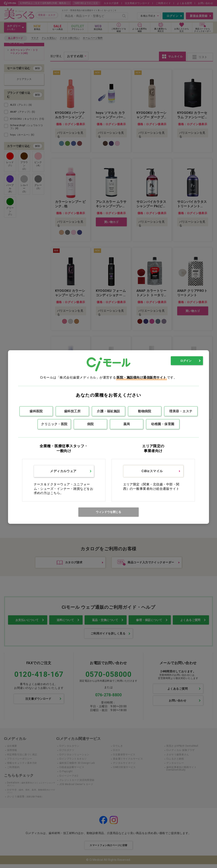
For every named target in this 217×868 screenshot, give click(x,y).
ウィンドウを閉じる (108, 512)
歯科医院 (36, 411)
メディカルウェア (63, 471)
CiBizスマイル (152, 471)
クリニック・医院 (54, 424)
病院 (91, 424)
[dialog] (108, 437)
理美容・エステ (181, 411)
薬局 (127, 424)
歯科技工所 (72, 411)
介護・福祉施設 (108, 411)
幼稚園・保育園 (163, 424)
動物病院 (145, 411)
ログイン (186, 361)
